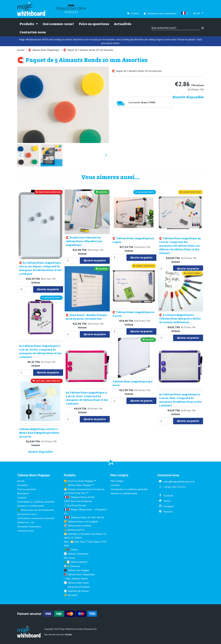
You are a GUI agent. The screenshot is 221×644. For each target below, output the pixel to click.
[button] (28, 155)
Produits (29, 24)
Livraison (22, 497)
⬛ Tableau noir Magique (77, 570)
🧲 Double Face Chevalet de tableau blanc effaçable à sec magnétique (84, 241)
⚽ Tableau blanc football (78, 526)
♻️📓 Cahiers (71, 549)
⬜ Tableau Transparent (76, 554)
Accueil (21, 50)
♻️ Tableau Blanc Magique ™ (79, 485)
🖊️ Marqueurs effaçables (77, 587)
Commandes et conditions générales (36, 502)
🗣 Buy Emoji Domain (75, 505)
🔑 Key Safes (71, 595)
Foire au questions (94, 24)
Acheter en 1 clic (26, 522)
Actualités (123, 24)
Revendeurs (23, 493)
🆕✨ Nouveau (72, 566)
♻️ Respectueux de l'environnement (36, 510)
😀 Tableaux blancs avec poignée (81, 521)
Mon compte (117, 481)
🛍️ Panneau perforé (74, 530)
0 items (133, 13)
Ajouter (48, 289)
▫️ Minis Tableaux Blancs (76, 578)
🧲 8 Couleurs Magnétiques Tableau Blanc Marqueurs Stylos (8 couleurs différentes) (180, 319)
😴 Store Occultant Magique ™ (80, 481)
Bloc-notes (70, 558)
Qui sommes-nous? (58, 24)
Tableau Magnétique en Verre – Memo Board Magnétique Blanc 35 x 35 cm (39, 433)
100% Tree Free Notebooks (78, 501)
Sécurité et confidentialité (31, 506)
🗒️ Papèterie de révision (76, 591)
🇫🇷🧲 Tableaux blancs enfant (79, 497)
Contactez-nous (33, 32)
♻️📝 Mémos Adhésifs (76, 562)
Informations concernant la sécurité (36, 518)
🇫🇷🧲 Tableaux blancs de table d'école (84, 517)
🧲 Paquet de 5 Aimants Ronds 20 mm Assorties (88, 50)
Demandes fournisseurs (29, 526)
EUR (197, 13)
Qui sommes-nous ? (27, 514)
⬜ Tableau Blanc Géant (76, 583)
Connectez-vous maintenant (160, 13)
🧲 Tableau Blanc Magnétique (44, 50)
